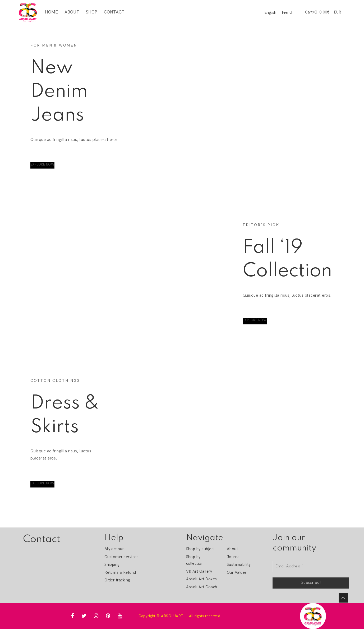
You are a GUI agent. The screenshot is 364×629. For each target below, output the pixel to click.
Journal (234, 557)
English (270, 12)
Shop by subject (201, 549)
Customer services (121, 557)
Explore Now (42, 164)
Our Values (237, 572)
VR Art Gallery (199, 571)
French (288, 12)
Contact (114, 12)
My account (115, 549)
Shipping (112, 564)
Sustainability (239, 564)
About (72, 12)
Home (51, 12)
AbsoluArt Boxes (202, 579)
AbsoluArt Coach (202, 587)
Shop (91, 12)
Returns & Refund (120, 572)
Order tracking (117, 580)
